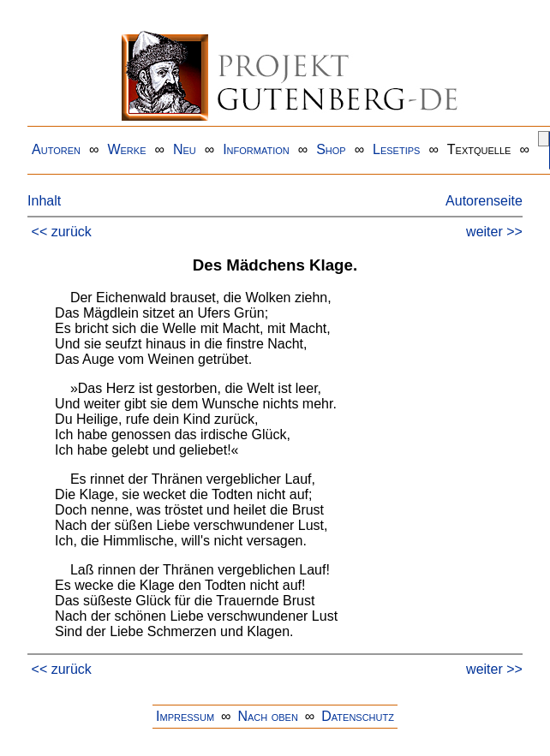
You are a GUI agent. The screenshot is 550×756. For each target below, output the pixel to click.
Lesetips (396, 149)
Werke (126, 149)
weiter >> (494, 232)
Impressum (185, 716)
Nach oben (267, 716)
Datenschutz (358, 716)
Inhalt (44, 201)
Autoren (56, 149)
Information (256, 149)
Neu (185, 149)
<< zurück (62, 232)
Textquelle (479, 149)
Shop (331, 149)
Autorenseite (484, 201)
